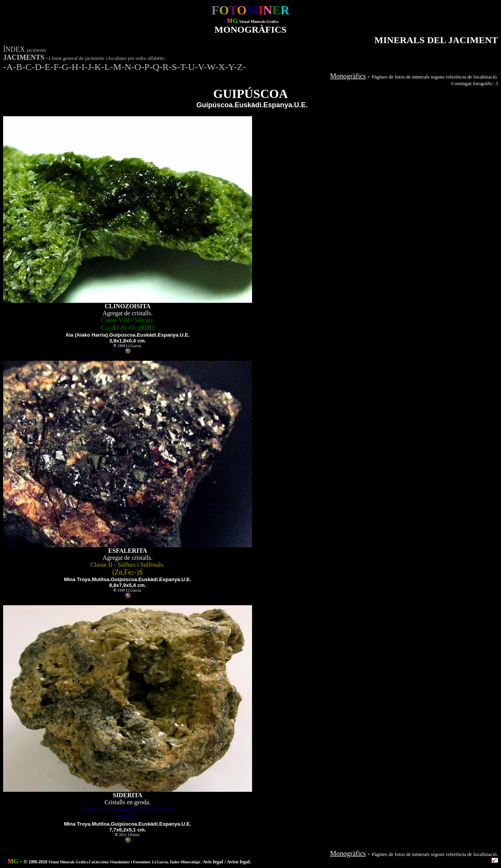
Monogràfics (348, 76)
